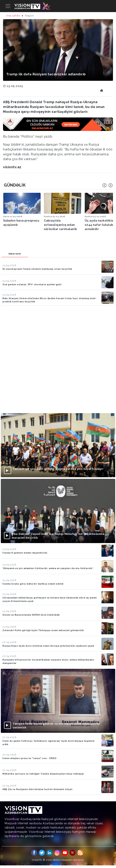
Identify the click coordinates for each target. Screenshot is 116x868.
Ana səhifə (13, 16)
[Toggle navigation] (8, 6)
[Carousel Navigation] (108, 185)
